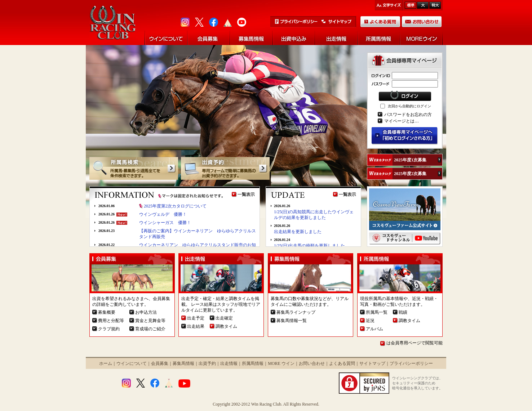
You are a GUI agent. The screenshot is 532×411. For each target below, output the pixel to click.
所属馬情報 (253, 363)
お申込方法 (146, 312)
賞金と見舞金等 (150, 321)
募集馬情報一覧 (292, 321)
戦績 (403, 312)
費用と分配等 (111, 321)
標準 (411, 5)
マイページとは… (402, 121)
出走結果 (196, 326)
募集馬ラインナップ (296, 312)
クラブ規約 (109, 329)
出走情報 (229, 363)
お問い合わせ (312, 363)
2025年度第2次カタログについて (175, 206)
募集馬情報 (183, 363)
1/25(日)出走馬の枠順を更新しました (309, 246)
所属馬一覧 (377, 312)
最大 (435, 5)
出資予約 (207, 363)
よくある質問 (342, 363)
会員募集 (160, 363)
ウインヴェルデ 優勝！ (163, 214)
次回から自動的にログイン (409, 106)
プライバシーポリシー (411, 363)
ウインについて (132, 363)
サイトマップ (372, 363)
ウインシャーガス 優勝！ (165, 223)
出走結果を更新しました (298, 232)
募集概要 (107, 312)
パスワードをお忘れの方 (408, 115)
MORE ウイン (281, 363)
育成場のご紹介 (150, 329)
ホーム (106, 363)
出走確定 (224, 318)
